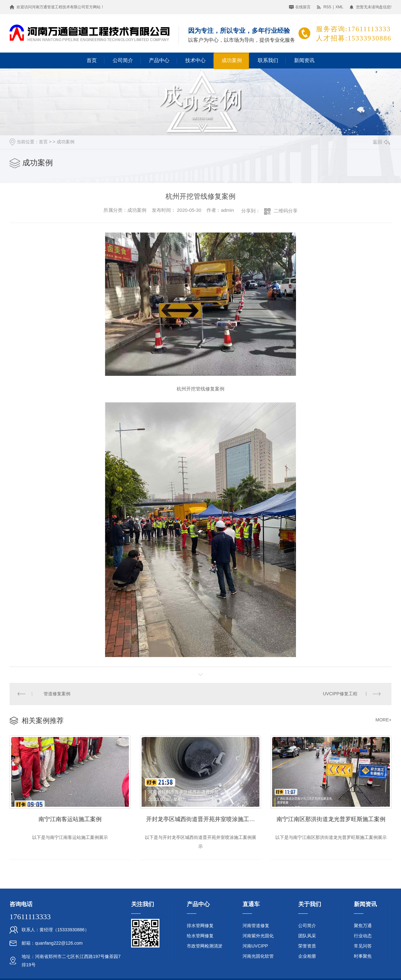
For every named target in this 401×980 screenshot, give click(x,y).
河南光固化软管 (258, 956)
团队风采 (307, 936)
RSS (327, 7)
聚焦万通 (363, 926)
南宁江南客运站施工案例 (70, 819)
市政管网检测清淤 (205, 946)
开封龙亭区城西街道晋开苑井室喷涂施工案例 (203, 819)
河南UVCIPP (255, 946)
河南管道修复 (256, 926)
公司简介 (123, 60)
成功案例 (232, 60)
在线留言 (303, 7)
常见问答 (363, 946)
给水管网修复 (200, 936)
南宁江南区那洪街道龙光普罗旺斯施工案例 (331, 819)
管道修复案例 (57, 694)
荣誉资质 (307, 946)
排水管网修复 (200, 926)
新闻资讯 (304, 60)
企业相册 (307, 956)
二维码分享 (286, 211)
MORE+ (383, 720)
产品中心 (159, 60)
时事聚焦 (363, 956)
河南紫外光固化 (258, 936)
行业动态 (363, 936)
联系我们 (268, 60)
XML (339, 7)
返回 (381, 142)
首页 (92, 60)
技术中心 (195, 60)
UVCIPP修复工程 (340, 694)
